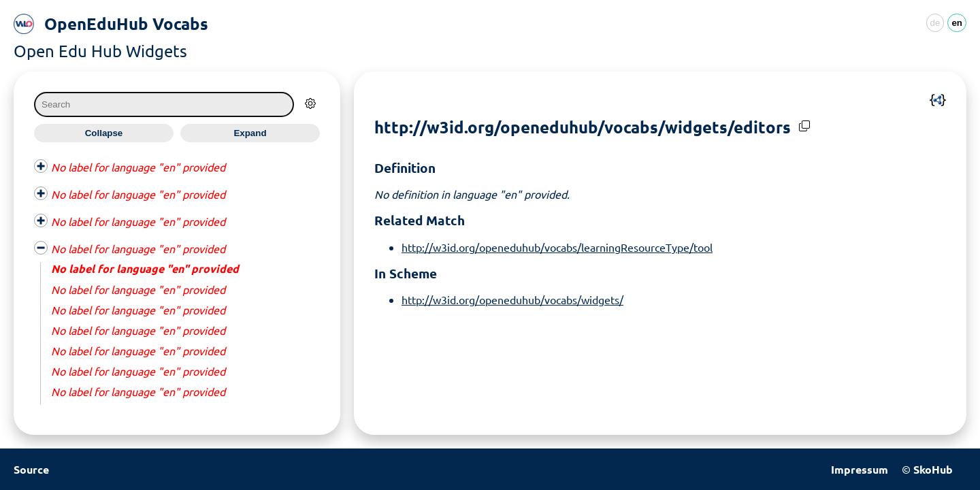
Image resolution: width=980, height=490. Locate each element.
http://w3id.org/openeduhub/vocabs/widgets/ (512, 299)
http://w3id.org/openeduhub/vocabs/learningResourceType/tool (557, 247)
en (957, 23)
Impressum (860, 469)
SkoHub (933, 469)
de (935, 23)
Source (31, 469)
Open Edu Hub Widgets (100, 51)
